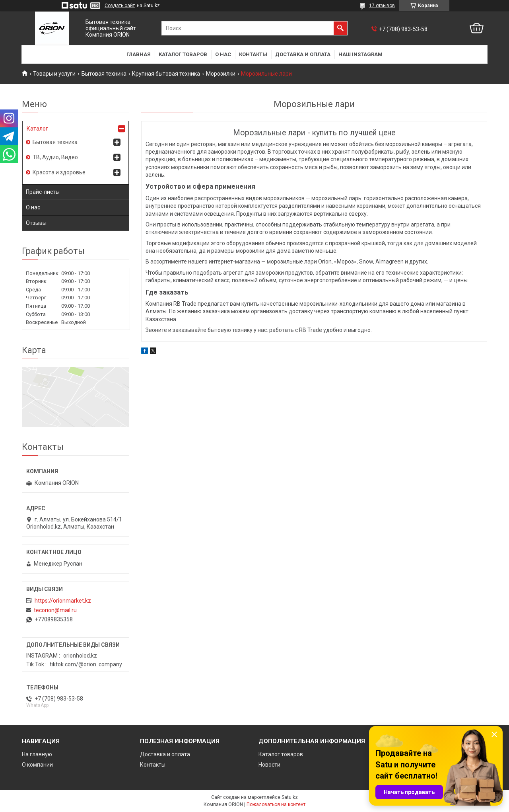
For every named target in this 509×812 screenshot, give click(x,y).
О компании (37, 765)
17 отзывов (382, 6)
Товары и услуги (54, 74)
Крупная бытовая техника (166, 74)
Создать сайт (120, 6)
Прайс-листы (43, 192)
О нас (223, 54)
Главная (139, 54)
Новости (269, 765)
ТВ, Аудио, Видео (55, 157)
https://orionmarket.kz (63, 601)
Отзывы (36, 223)
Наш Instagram (360, 54)
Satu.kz (290, 797)
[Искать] (340, 28)
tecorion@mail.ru (55, 610)
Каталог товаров (183, 54)
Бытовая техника (104, 74)
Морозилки (221, 74)
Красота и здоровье (59, 172)
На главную (37, 754)
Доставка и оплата (303, 54)
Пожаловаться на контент (276, 804)
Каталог (37, 129)
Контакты (253, 54)
